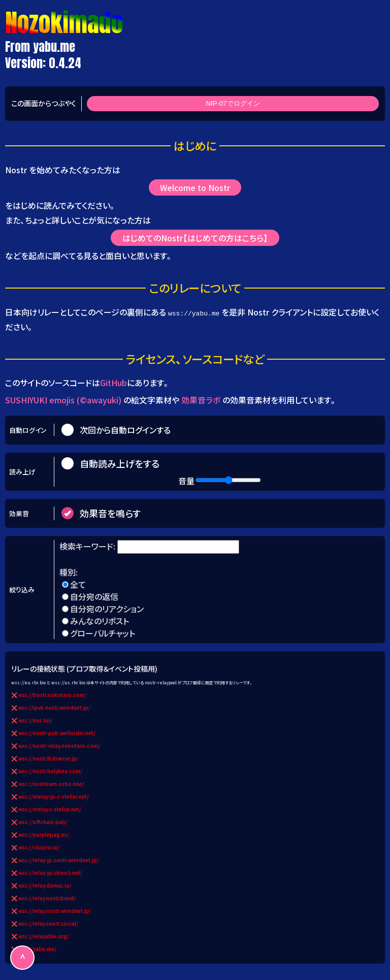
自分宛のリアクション (107, 609)
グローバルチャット (103, 633)
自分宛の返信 (94, 596)
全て (78, 584)
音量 (186, 481)
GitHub (113, 383)
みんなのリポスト (100, 621)
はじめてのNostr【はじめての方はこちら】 (195, 238)
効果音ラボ (201, 400)
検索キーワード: (88, 546)
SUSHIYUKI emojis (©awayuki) (63, 400)
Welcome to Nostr (195, 187)
